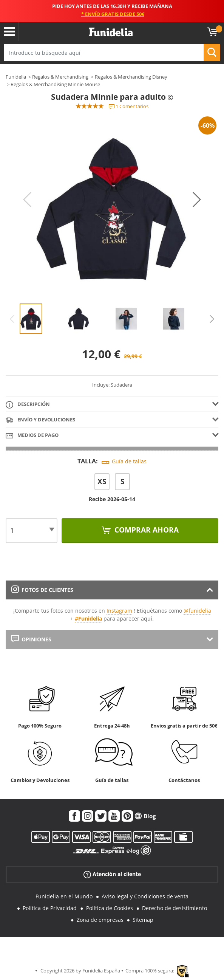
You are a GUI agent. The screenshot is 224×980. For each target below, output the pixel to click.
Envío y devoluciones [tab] (40, 420)
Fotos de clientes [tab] (42, 590)
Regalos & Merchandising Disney (131, 77)
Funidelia (16, 77)
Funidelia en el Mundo (64, 896)
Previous (27, 200)
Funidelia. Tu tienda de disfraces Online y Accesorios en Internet (111, 32)
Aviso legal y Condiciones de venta (145, 896)
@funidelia (197, 611)
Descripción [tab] (28, 405)
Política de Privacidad (50, 908)
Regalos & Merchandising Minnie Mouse (55, 84)
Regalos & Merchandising (60, 77)
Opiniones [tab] (31, 639)
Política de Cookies (110, 908)
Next (197, 200)
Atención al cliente (112, 874)
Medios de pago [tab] (32, 436)
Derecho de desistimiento (175, 908)
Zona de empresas (100, 920)
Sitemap (143, 920)
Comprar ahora (146, 530)
